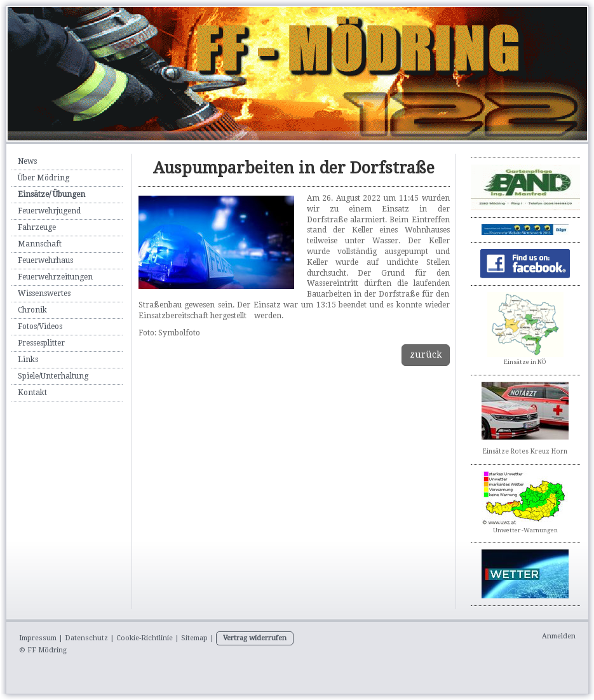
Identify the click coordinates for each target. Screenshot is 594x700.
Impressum (38, 638)
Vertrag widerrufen (255, 638)
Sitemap (194, 638)
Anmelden (559, 636)
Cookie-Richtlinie (145, 638)
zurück (426, 354)
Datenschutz (86, 638)
